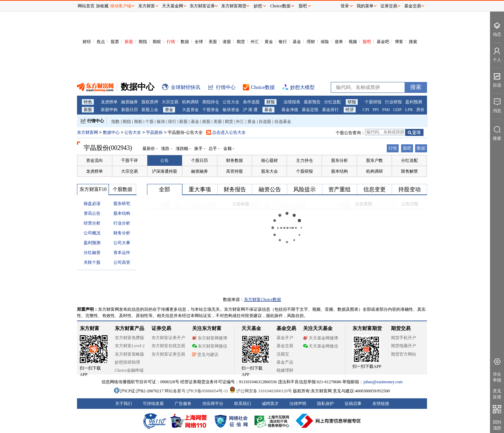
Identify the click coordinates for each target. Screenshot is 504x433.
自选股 (265, 122)
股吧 (367, 42)
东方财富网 (87, 132)
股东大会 (269, 171)
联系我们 (243, 404)
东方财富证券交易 (168, 354)
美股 (213, 42)
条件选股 (251, 102)
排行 (172, 122)
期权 (157, 42)
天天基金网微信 (321, 346)
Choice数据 (280, 6)
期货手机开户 (404, 338)
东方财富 (90, 328)
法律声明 (298, 404)
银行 (283, 42)
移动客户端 (121, 6)
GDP (397, 110)
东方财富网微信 (210, 346)
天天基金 (251, 328)
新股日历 (129, 110)
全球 (199, 42)
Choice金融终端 (129, 370)
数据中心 (111, 132)
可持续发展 (153, 404)
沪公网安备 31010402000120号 (261, 391)
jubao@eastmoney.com (383, 382)
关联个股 (92, 262)
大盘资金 (190, 110)
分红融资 (92, 253)
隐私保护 (325, 404)
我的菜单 (365, 6)
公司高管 (122, 262)
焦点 (101, 42)
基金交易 (285, 346)
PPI (376, 110)
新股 (129, 42)
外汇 (255, 42)
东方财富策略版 (129, 354)
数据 (185, 42)
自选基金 (283, 122)
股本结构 (339, 171)
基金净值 (290, 110)
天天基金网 (173, 6)
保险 (325, 42)
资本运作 (122, 253)
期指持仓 (211, 102)
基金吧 (383, 42)
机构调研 (190, 102)
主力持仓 (304, 160)
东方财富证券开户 (168, 338)
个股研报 (373, 102)
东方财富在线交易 (168, 346)
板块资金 (231, 110)
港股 (227, 42)
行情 (171, 42)
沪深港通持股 (164, 171)
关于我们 (124, 404)
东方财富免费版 (129, 338)
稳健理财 (285, 370)
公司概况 (92, 233)
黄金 (269, 42)
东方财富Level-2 (130, 346)
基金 (297, 42)
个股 (149, 122)
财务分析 (122, 233)
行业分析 (122, 223)
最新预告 (312, 102)
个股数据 (122, 189)
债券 (339, 42)
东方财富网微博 (210, 338)
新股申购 (109, 110)
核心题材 (269, 160)
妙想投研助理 (127, 362)
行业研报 (393, 102)
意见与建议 (205, 355)
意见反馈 (497, 394)
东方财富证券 (202, 6)
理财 (311, 42)
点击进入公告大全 (229, 132)
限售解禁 (409, 171)
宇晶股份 (155, 132)
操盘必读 (92, 204)
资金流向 (94, 160)
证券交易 (389, 6)
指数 (115, 122)
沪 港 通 (250, 110)
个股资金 (211, 110)
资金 (169, 110)
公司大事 (122, 243)
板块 (161, 122)
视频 (353, 42)
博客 (399, 42)
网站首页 (86, 6)
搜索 (413, 42)
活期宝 (283, 354)
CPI (366, 110)
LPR (409, 110)
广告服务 (183, 404)
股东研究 (122, 204)
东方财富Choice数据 (262, 300)
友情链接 (381, 404)
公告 (164, 160)
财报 (271, 102)
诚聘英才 (270, 404)
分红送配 (332, 102)
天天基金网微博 (321, 338)
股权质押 (150, 102)
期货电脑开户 (404, 346)
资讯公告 (92, 213)
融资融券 (129, 102)
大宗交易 (170, 102)
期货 (241, 42)
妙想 (258, 6)
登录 (345, 6)
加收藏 (102, 6)
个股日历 (199, 160)
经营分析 (92, 223)
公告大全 (231, 102)
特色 (88, 102)
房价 (420, 110)
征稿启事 (353, 404)
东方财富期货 (367, 328)
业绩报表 (292, 102)
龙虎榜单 (109, 102)
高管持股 (234, 171)
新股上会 (150, 110)
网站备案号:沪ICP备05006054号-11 (197, 391)
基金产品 (285, 362)
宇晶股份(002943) (108, 148)
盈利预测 (414, 102)
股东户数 (374, 160)
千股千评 (129, 160)
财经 (87, 42)
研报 (352, 102)
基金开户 (285, 338)
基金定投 (310, 110)
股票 (115, 42)
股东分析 (339, 160)
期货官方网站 (404, 354)
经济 (350, 110)
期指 (143, 42)
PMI (386, 110)
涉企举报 (497, 377)
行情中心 (96, 121)
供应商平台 (213, 404)
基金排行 (330, 110)
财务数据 (234, 160)
